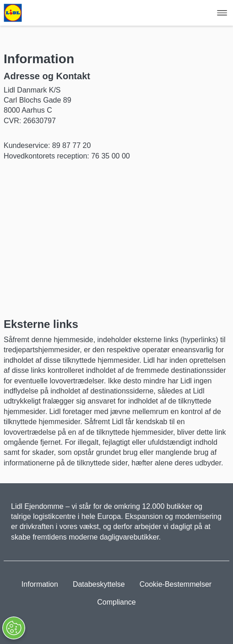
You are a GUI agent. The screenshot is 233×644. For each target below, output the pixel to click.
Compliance (116, 602)
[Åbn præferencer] (13, 628)
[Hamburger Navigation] (222, 13)
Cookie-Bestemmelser (176, 584)
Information (40, 584)
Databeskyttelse (99, 584)
